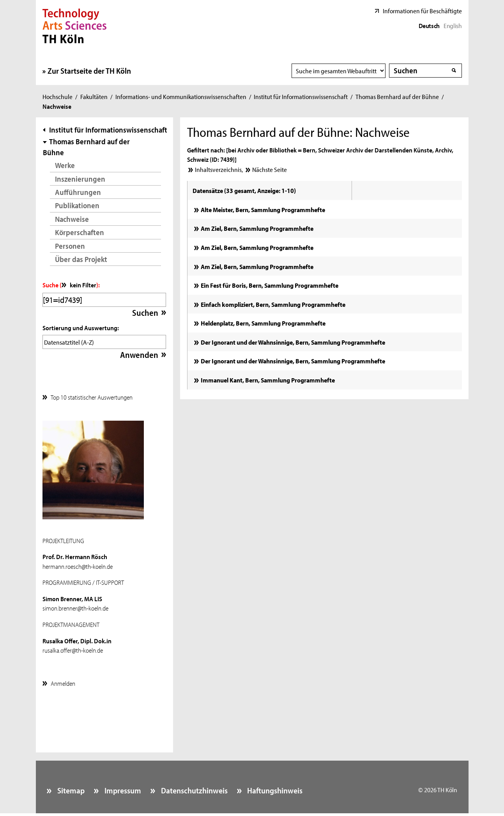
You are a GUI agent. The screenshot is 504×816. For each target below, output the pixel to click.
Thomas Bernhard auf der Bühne (397, 96)
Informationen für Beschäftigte (422, 11)
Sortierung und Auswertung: (81, 327)
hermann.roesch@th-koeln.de (78, 564)
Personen (70, 246)
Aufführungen (78, 192)
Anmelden (63, 681)
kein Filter (83, 285)
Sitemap (70, 788)
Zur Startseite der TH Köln (89, 71)
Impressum (122, 788)
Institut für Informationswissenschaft (301, 96)
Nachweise (72, 219)
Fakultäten (94, 96)
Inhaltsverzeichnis (218, 169)
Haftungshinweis (274, 788)
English (453, 25)
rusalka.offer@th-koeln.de (73, 648)
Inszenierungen (80, 179)
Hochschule (57, 96)
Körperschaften (80, 232)
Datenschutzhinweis (194, 788)
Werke (65, 165)
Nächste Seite (270, 169)
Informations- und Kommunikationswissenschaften (181, 96)
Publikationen (77, 205)
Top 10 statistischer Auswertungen (92, 395)
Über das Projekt (81, 259)
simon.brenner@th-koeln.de (75, 606)
